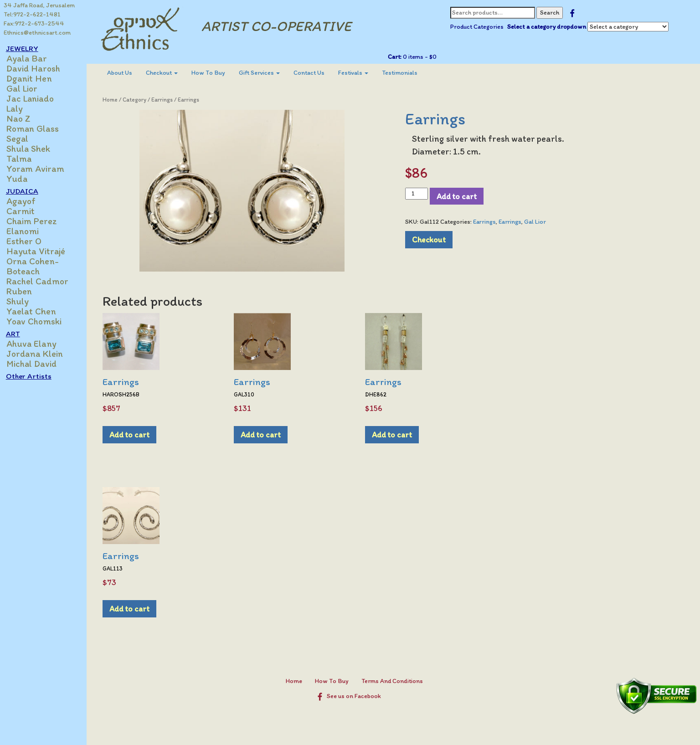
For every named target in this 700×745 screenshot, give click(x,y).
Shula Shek (33, 149)
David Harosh (38, 68)
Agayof (26, 201)
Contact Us (314, 73)
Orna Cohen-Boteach (38, 266)
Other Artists (34, 376)
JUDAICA (27, 191)
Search (551, 13)
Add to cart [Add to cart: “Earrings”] (134, 434)
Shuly (23, 301)
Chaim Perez (37, 221)
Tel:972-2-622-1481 (32, 14)
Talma (24, 159)
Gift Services (264, 73)
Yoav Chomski (39, 321)
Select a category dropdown (548, 27)
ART (18, 334)
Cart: (396, 57)
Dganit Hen (34, 78)
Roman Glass (38, 128)
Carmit (26, 211)
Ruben (24, 291)
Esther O (29, 241)
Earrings (167, 100)
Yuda (22, 179)
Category (139, 100)
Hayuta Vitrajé (41, 251)
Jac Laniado (35, 98)
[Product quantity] (419, 194)
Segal (22, 139)
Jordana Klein (40, 354)
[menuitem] (124, 73)
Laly (20, 108)
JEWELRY (27, 48)
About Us (124, 73)
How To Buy (213, 73)
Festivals (358, 73)
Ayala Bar (32, 58)
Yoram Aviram (40, 169)
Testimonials (404, 73)
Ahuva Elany (36, 344)
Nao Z (23, 118)
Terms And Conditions (394, 681)
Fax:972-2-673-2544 (34, 23)
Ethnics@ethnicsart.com (37, 33)
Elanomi (28, 231)
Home (115, 100)
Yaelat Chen (36, 311)
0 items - (421, 57)
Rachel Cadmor (42, 281)
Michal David (36, 364)
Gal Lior (27, 88)
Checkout (166, 73)
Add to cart (459, 196)
